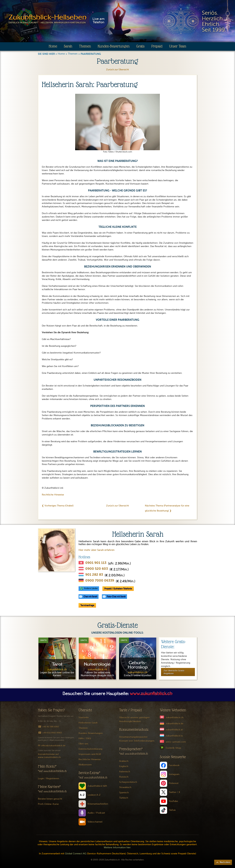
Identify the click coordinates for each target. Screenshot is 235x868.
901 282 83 (94, 575)
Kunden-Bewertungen (114, 46)
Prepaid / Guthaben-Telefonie (118, 589)
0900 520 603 (97, 569)
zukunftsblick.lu (174, 736)
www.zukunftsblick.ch (151, 694)
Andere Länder (91, 588)
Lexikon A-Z (94, 795)
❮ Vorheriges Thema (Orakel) (58, 506)
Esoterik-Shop (173, 748)
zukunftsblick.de (175, 724)
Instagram (174, 774)
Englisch (124, 766)
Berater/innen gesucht (50, 799)
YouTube (173, 801)
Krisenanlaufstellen (98, 804)
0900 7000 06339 (100, 581)
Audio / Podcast (96, 813)
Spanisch (124, 793)
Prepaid (157, 46)
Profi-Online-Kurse (48, 804)
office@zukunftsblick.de (53, 746)
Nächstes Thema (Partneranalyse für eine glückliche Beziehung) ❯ (167, 508)
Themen (85, 46)
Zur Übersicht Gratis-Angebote (174, 672)
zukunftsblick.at (174, 730)
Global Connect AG (76, 854)
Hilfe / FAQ (85, 738)
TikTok (172, 810)
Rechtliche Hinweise (53, 495)
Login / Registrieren (49, 779)
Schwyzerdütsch (128, 782)
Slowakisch (125, 787)
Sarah (68, 46)
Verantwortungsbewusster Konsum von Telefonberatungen (137, 739)
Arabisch (124, 761)
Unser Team (178, 46)
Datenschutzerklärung (90, 749)
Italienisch (125, 772)
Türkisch (124, 798)
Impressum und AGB (90, 754)
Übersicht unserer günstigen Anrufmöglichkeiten (134, 719)
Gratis (140, 46)
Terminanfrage (87, 605)
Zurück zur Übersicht (117, 70)
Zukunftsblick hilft (97, 786)
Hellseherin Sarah (88, 723)
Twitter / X (174, 792)
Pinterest (174, 783)
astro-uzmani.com (176, 742)
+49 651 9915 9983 (52, 733)
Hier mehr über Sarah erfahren (97, 550)
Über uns (83, 744)
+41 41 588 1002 (51, 727)
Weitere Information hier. (117, 847)
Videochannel (95, 822)
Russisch (124, 777)
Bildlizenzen (85, 765)
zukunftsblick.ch (175, 718)
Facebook (174, 765)
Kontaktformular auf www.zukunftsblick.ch (49, 756)
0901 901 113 (96, 563)
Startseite (84, 718)
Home (53, 46)
